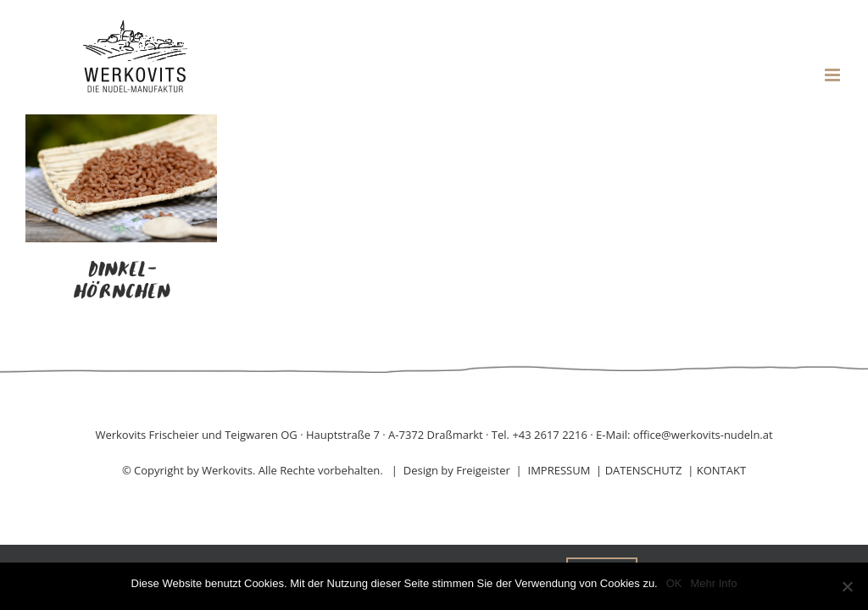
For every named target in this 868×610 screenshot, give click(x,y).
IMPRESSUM (559, 470)
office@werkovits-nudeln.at (703, 435)
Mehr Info (714, 583)
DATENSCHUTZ (644, 470)
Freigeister (483, 470)
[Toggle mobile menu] (834, 75)
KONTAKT (721, 470)
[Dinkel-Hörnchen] (121, 125)
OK (674, 583)
